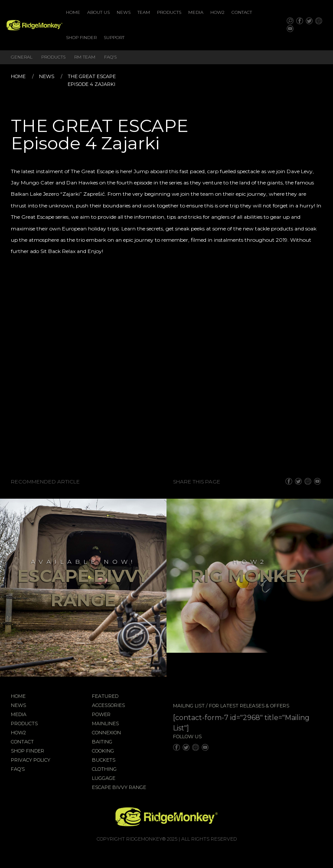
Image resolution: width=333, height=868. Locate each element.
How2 (217, 12)
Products (169, 12)
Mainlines (105, 724)
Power (101, 715)
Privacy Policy (31, 760)
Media (196, 12)
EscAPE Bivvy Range (119, 788)
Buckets (104, 760)
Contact (242, 12)
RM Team (85, 57)
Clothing (104, 769)
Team (144, 12)
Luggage (104, 779)
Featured (105, 697)
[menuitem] (73, 13)
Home (73, 12)
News (124, 12)
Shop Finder (81, 38)
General (22, 57)
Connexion (106, 733)
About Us (98, 12)
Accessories (108, 706)
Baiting (102, 742)
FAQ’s (110, 57)
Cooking (103, 751)
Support (114, 38)
